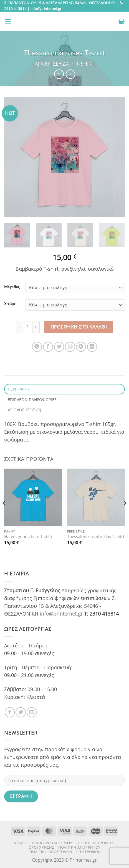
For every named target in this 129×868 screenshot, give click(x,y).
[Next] (125, 514)
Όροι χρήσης (41, 847)
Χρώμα (10, 304)
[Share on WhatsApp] (37, 347)
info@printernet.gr (61, 614)
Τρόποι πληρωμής (95, 843)
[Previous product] (70, 74)
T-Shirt (85, 64)
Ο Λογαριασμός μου (52, 843)
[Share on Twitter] (59, 347)
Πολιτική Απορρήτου (79, 847)
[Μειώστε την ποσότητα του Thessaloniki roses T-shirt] (19, 327)
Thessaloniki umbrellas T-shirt (96, 537)
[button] (8, 21)
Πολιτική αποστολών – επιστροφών (65, 852)
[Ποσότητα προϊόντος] (28, 327)
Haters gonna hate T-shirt (28, 537)
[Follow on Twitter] (21, 712)
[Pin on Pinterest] (81, 347)
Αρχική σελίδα (52, 64)
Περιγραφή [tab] (19, 389)
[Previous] (4, 514)
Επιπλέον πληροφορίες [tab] (32, 400)
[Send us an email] (32, 712)
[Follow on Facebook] (10, 712)
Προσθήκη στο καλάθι (79, 327)
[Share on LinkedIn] (92, 347)
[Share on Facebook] (48, 347)
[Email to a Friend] (70, 347)
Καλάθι (21, 843)
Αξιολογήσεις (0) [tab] (25, 410)
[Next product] (59, 74)
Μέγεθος (12, 287)
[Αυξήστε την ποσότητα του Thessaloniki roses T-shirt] (36, 327)
